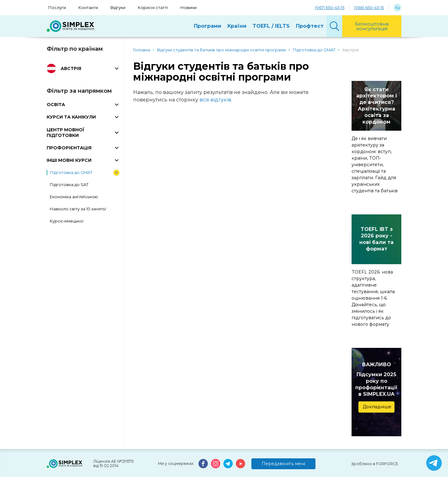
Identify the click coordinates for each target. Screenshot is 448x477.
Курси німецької (67, 221)
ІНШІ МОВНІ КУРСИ (69, 160)
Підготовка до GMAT (71, 172)
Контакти (88, 7)
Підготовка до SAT (69, 185)
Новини (189, 7)
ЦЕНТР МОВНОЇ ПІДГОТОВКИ (65, 133)
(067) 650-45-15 (330, 7)
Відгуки (118, 7)
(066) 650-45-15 (369, 7)
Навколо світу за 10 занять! (78, 209)
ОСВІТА (56, 105)
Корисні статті (153, 7)
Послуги (57, 7)
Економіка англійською (74, 197)
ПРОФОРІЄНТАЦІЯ (69, 148)
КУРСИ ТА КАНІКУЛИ (71, 117)
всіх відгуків (215, 100)
